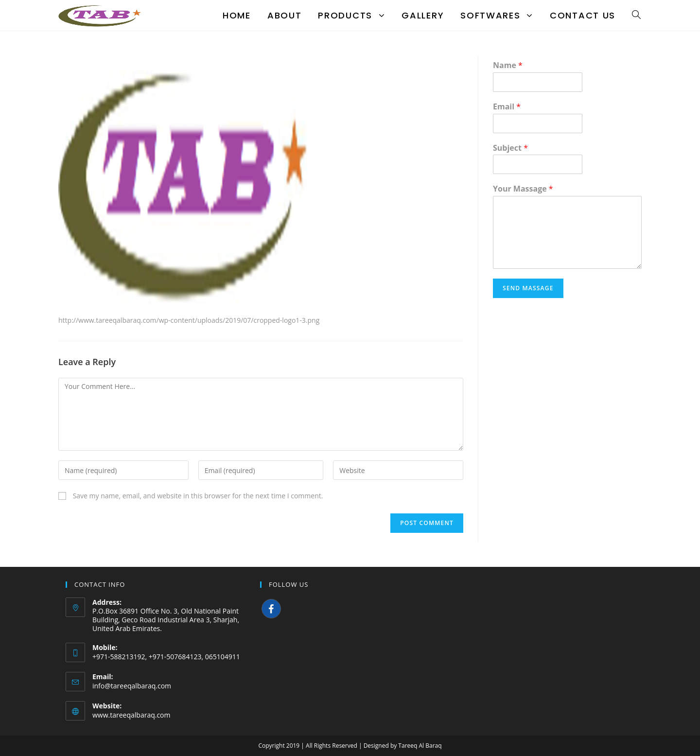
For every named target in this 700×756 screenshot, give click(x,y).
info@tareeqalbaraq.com (132, 686)
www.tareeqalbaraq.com (131, 715)
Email (507, 107)
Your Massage (523, 189)
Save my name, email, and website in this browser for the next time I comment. (198, 496)
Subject (510, 148)
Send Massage (528, 288)
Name (508, 65)
